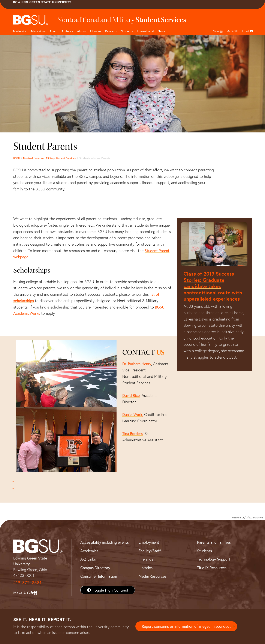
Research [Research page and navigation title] (111, 31)
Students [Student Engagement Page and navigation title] (127, 31)
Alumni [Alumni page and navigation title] (82, 31)
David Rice (131, 395)
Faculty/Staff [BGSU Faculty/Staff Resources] (150, 551)
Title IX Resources (212, 568)
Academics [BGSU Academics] (89, 551)
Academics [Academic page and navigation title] (19, 31)
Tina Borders (132, 433)
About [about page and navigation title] (54, 31)
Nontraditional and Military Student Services (49, 158)
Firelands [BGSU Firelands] (146, 559)
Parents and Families (214, 542)
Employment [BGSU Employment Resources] (149, 542)
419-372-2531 (27, 582)
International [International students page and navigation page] (145, 31)
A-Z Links (88, 559)
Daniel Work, (133, 414)
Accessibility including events (105, 542)
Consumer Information (99, 576)
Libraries (96, 31)
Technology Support (214, 559)
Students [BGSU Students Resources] (204, 551)
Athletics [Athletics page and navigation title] (67, 31)
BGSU (17, 158)
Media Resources (153, 576)
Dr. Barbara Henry (137, 364)
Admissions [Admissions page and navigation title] (38, 31)
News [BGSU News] (161, 31)
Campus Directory (95, 568)
